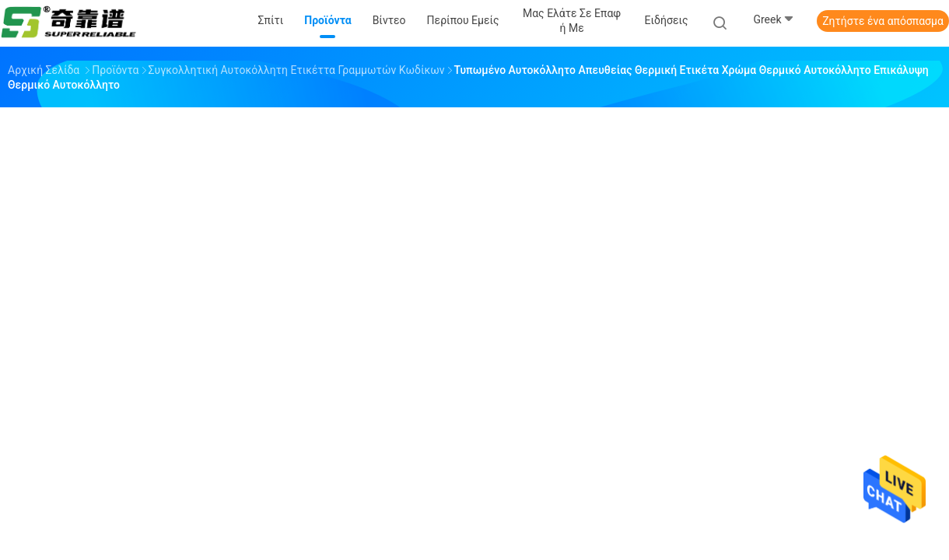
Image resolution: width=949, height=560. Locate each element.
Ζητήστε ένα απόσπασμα (883, 21)
